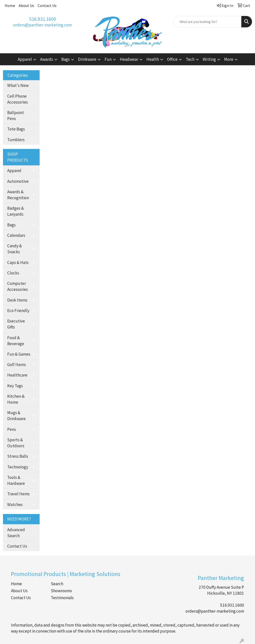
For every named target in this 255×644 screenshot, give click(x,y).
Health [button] (153, 59)
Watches (15, 505)
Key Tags (15, 386)
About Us (26, 5)
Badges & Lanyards (16, 211)
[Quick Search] (207, 22)
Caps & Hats (18, 262)
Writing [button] (209, 59)
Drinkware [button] (87, 59)
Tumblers (16, 140)
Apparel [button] (25, 59)
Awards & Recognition (18, 195)
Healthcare (17, 375)
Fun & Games (19, 354)
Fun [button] (108, 59)
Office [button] (172, 59)
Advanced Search (16, 533)
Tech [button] (190, 59)
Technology (18, 467)
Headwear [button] (129, 59)
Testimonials (62, 598)
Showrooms (61, 591)
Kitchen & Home (16, 399)
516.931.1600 (43, 19)
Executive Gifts (16, 324)
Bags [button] (65, 59)
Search (57, 584)
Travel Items (18, 494)
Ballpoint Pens (16, 116)
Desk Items (17, 300)
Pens (12, 429)
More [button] (229, 59)
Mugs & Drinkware (16, 416)
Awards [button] (47, 59)
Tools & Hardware (16, 480)
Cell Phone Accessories (18, 99)
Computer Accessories (18, 286)
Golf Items (17, 365)
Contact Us (47, 5)
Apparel (14, 171)
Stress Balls (18, 456)
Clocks (13, 273)
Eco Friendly (18, 311)
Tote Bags (16, 129)
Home (10, 5)
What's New (18, 85)
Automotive (18, 181)
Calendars (16, 235)
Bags (11, 225)
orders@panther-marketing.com (42, 25)
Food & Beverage (16, 341)
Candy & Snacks (15, 249)
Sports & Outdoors (16, 443)
